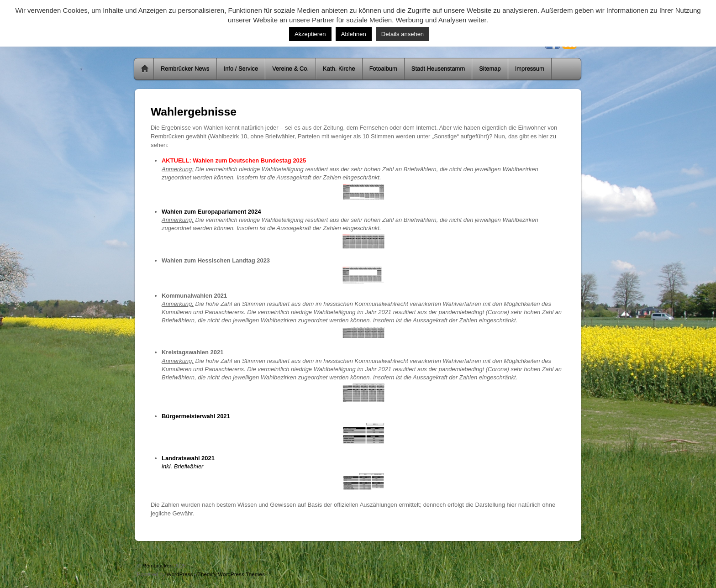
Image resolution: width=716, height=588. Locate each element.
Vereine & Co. (290, 69)
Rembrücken (158, 565)
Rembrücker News (185, 69)
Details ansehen (403, 34)
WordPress (180, 574)
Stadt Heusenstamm (438, 69)
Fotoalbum (383, 69)
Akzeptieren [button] (310, 34)
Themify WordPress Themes (231, 574)
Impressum (530, 69)
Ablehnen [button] (354, 34)
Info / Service (241, 69)
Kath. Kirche (339, 69)
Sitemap (490, 69)
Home (145, 69)
